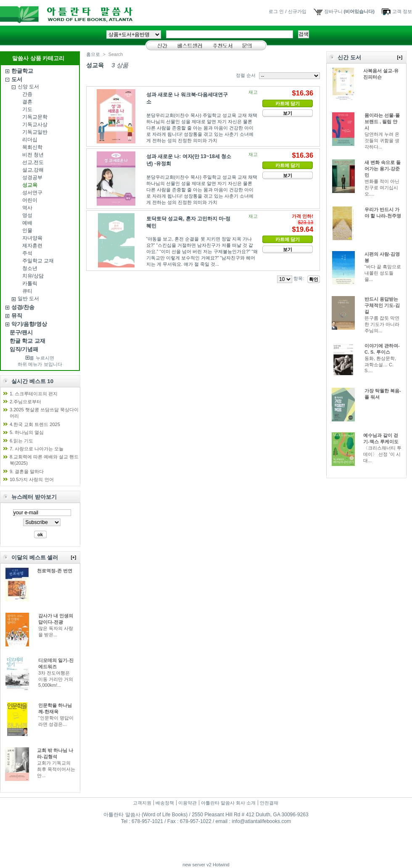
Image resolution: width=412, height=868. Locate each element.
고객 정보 (402, 11)
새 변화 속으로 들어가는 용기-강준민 (383, 169)
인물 (27, 230)
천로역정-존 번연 (55, 571)
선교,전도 (33, 162)
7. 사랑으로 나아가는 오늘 (37, 449)
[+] (74, 557)
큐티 (27, 291)
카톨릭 (30, 283)
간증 (27, 94)
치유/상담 (33, 276)
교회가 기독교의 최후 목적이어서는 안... (56, 769)
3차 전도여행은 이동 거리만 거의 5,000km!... (56, 679)
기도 (27, 109)
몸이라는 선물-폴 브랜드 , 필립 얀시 (382, 122)
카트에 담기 (288, 103)
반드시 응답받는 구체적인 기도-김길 (382, 305)
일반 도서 (28, 299)
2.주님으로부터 (25, 402)
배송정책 (165, 803)
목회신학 (32, 147)
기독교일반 (35, 132)
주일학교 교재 (38, 261)
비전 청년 (33, 155)
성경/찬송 (23, 307)
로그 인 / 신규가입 (287, 11)
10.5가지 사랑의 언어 (32, 479)
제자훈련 (32, 246)
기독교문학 (35, 117)
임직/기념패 (24, 349)
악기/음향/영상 (29, 324)
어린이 (30, 200)
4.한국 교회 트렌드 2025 (35, 424)
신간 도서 (349, 57)
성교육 (30, 185)
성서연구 (32, 193)
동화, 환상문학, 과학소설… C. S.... (380, 364)
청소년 (30, 268)
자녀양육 (32, 238)
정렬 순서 (246, 75)
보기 (288, 113)
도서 (17, 79)
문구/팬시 (21, 332)
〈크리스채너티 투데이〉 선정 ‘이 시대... (382, 454)
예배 (27, 223)
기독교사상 (35, 124)
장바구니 (333, 11)
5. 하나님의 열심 (27, 432)
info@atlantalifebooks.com (261, 821)
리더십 (30, 140)
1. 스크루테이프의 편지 (34, 394)
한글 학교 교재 (28, 341)
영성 (27, 215)
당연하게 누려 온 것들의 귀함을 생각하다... (382, 140)
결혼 (27, 102)
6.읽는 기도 (21, 441)
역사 (27, 208)
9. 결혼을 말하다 (27, 471)
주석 (27, 253)
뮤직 (17, 316)
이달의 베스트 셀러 (35, 557)
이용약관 (188, 803)
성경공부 (32, 177)
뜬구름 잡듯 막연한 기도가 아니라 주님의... (382, 324)
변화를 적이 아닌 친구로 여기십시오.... (382, 188)
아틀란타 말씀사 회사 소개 (228, 803)
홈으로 (93, 54)
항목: (299, 278)
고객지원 (142, 803)
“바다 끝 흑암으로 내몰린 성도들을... (383, 273)
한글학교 (22, 71)
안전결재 (269, 803)
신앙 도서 (28, 87)
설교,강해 (33, 170)
